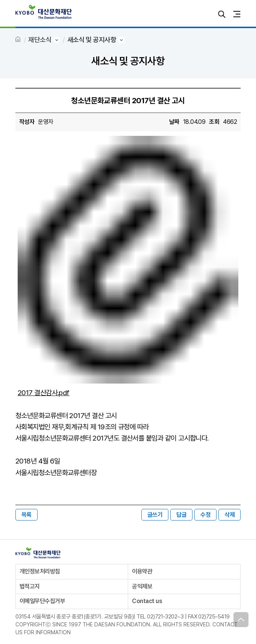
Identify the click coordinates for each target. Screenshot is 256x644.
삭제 (229, 515)
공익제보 (142, 586)
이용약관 (142, 571)
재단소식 (40, 40)
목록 (27, 515)
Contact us (147, 601)
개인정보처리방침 (40, 571)
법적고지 (30, 586)
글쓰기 (155, 515)
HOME (18, 40)
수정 (205, 515)
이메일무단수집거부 (42, 601)
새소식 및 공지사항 (92, 40)
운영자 (45, 122)
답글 (181, 515)
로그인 (207, 14)
